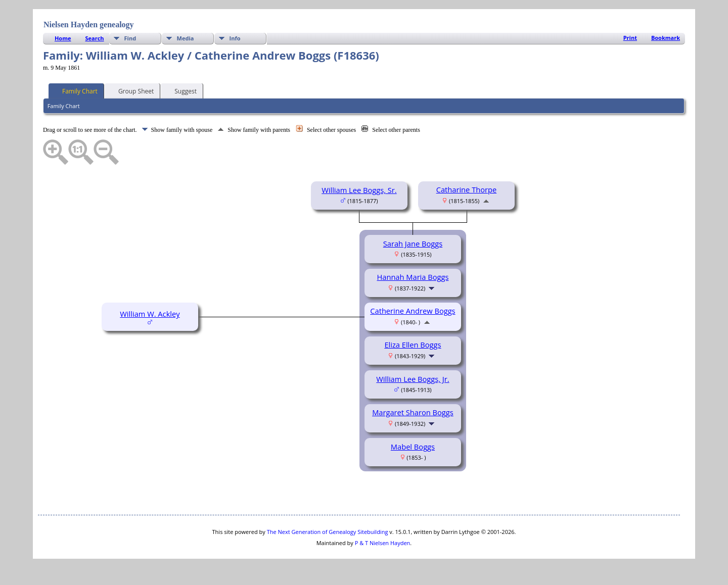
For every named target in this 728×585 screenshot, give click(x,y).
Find (130, 38)
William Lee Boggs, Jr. (413, 379)
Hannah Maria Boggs (413, 277)
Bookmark (666, 38)
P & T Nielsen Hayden (383, 543)
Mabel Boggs (413, 447)
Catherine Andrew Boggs (413, 311)
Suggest (181, 90)
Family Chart (75, 90)
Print (630, 38)
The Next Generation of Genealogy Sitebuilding (328, 532)
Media (186, 38)
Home (63, 38)
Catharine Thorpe (467, 189)
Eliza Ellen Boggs (413, 345)
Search (94, 38)
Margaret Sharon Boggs (413, 412)
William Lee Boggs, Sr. (359, 190)
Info (235, 38)
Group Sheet (131, 90)
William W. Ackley (150, 314)
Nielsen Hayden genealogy (89, 25)
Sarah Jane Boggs (413, 243)
